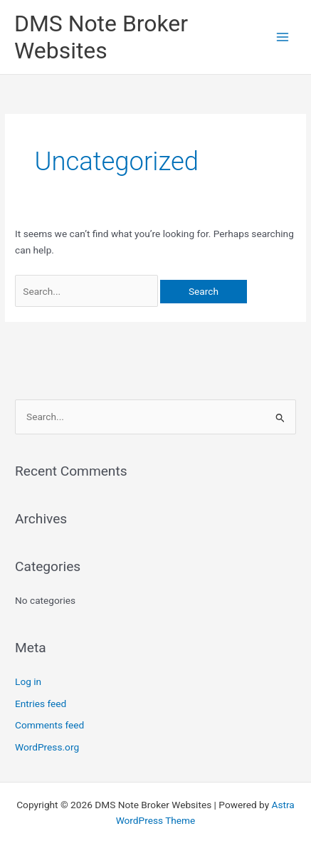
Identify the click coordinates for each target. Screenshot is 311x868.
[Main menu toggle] (283, 37)
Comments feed (49, 725)
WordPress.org (47, 747)
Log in (28, 681)
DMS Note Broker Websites (101, 37)
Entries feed (41, 704)
